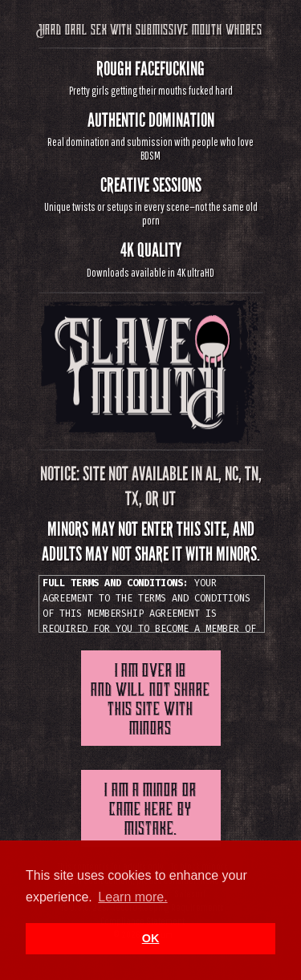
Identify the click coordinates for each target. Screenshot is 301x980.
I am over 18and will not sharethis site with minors (150, 698)
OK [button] (151, 938)
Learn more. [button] (132, 897)
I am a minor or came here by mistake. (150, 808)
